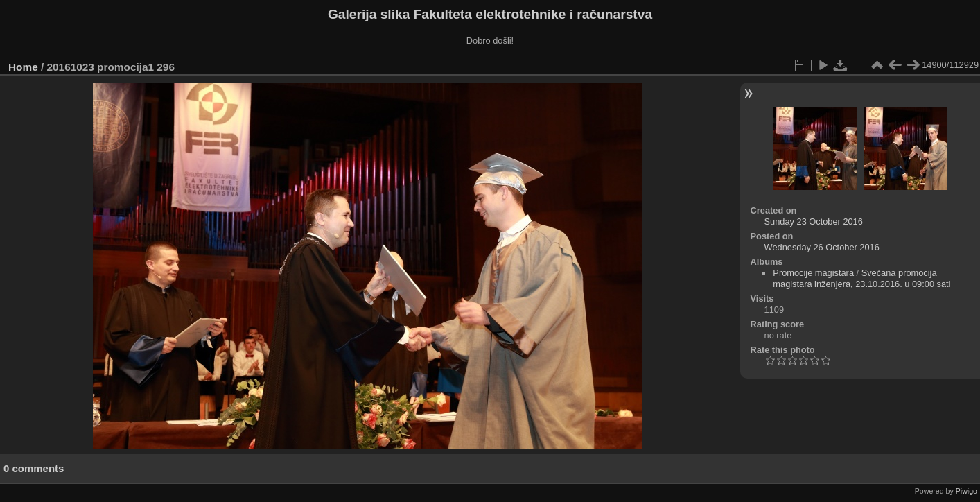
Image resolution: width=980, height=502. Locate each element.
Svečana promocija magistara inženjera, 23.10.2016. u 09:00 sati (861, 278)
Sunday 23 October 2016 (814, 222)
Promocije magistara (813, 273)
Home (23, 67)
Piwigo (966, 491)
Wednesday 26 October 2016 (822, 247)
